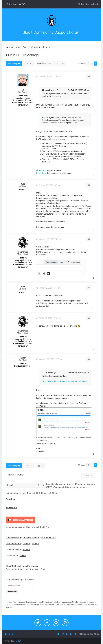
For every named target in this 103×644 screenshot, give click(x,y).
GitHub (23, 556)
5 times (29, 265)
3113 (26, 96)
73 (26, 258)
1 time (29, 366)
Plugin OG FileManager (23, 55)
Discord (26, 550)
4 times (29, 262)
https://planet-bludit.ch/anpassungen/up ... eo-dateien (65, 381)
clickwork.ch (41, 170)
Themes (26, 544)
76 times (29, 100)
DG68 (23, 184)
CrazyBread (23, 252)
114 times (29, 102)
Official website (13, 538)
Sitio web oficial (49, 538)
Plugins (36, 544)
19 (26, 364)
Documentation (13, 544)
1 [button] (92, 63)
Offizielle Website (31, 538)
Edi (23, 90)
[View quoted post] (58, 90)
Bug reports (12, 508)
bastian (23, 358)
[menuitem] (22, 4)
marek (47, 90)
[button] (88, 64)
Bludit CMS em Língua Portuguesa (22, 566)
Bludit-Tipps (41, 173)
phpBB (17, 641)
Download (11, 499)
